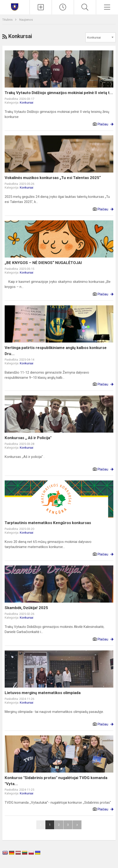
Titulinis (8, 20)
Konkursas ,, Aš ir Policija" (28, 438)
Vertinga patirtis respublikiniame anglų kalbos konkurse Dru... (56, 351)
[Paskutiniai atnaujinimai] (63, 7)
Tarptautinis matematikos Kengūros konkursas (48, 523)
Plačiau (103, 124)
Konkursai (27, 103)
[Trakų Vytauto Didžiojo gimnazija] (15, 7)
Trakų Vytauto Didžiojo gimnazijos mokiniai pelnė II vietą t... (59, 93)
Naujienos (26, 20)
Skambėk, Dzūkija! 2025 (26, 608)
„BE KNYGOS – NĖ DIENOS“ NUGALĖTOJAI (43, 263)
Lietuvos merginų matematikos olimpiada (43, 693)
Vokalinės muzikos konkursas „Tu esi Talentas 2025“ (53, 178)
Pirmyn (77, 825)
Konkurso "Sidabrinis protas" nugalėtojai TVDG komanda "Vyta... (56, 781)
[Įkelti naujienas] (41, 7)
